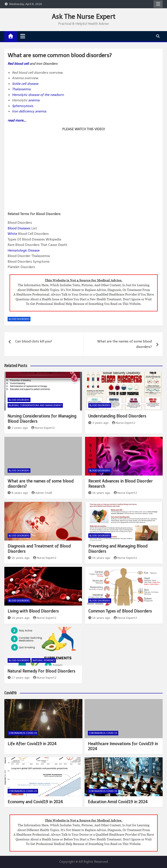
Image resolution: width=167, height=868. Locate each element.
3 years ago (98, 423)
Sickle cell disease (25, 84)
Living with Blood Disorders (33, 611)
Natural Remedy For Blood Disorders (41, 671)
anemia (34, 100)
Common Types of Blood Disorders (120, 611)
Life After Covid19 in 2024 (32, 744)
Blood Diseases (19, 228)
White (12, 234)
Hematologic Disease (24, 250)
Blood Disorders (19, 319)
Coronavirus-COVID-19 (23, 733)
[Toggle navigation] (23, 36)
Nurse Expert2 (43, 428)
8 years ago (18, 493)
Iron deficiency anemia (29, 111)
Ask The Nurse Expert (83, 17)
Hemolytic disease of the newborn (38, 95)
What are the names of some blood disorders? (124, 344)
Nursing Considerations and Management (35, 405)
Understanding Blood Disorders (117, 416)
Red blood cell (18, 64)
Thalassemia (21, 89)
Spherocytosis (23, 106)
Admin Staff (42, 493)
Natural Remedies (44, 660)
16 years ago (99, 493)
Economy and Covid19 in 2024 (35, 802)
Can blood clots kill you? (34, 341)
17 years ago (19, 678)
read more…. (17, 120)
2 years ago (18, 428)
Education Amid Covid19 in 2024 (118, 802)
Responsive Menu (158, 4)
